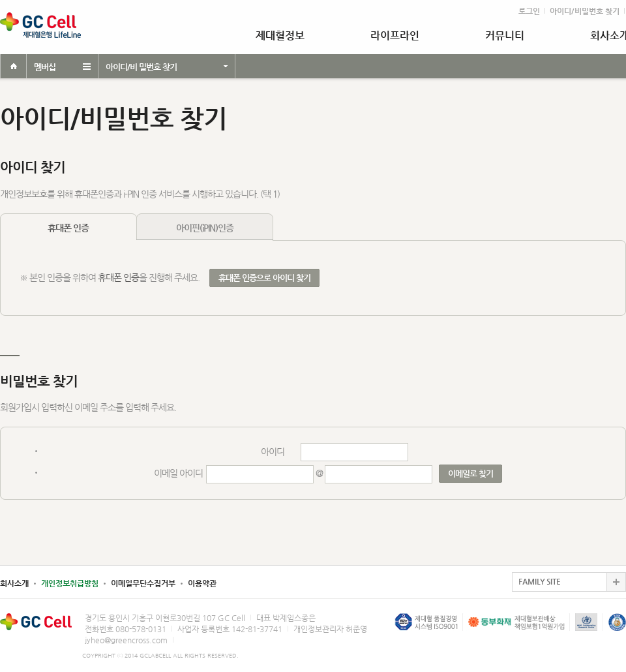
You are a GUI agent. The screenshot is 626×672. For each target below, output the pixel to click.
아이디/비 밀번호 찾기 (141, 67)
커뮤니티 (505, 36)
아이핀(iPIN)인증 (205, 228)
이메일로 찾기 (470, 473)
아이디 (273, 451)
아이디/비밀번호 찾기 (585, 11)
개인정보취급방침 (70, 583)
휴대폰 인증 (68, 228)
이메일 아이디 (178, 473)
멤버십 (45, 67)
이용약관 (202, 583)
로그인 (529, 11)
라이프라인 (395, 36)
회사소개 (14, 583)
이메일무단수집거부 (143, 583)
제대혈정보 (280, 36)
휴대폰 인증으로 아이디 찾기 (264, 278)
